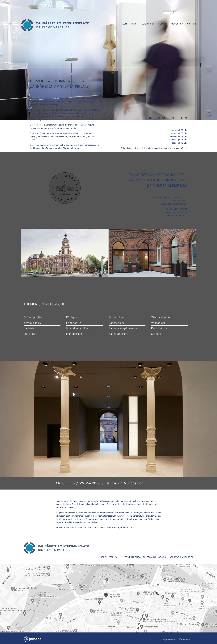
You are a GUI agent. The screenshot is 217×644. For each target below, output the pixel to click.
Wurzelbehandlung (78, 329)
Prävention (177, 24)
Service (162, 24)
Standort (157, 334)
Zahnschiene (117, 323)
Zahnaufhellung (118, 334)
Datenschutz (186, 640)
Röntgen (72, 318)
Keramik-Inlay (32, 323)
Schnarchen (116, 318)
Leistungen (148, 24)
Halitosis (29, 329)
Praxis (134, 24)
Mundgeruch (74, 334)
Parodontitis (159, 329)
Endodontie (73, 323)
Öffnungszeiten (33, 318)
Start (124, 24)
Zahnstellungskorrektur (123, 329)
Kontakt (191, 24)
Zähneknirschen (161, 318)
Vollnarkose (158, 323)
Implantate (30, 334)
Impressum (169, 640)
